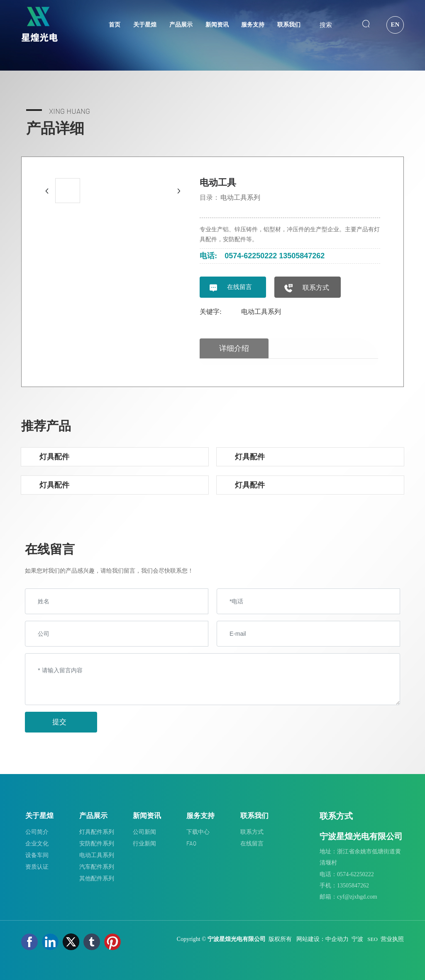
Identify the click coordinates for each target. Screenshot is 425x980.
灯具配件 (54, 457)
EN (395, 24)
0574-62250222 (251, 256)
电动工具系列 (240, 197)
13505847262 (302, 256)
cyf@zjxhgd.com (357, 897)
